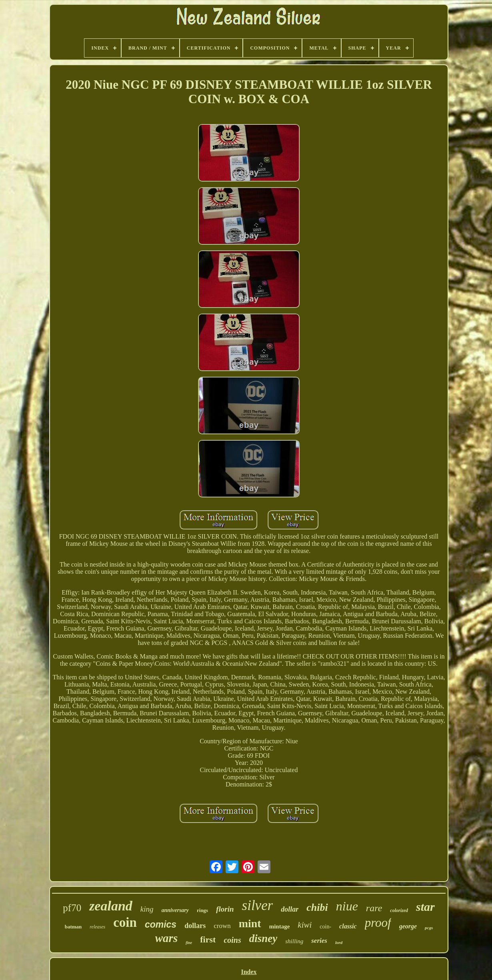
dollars (195, 926)
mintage (280, 926)
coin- (325, 927)
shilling (294, 941)
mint (250, 923)
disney (263, 938)
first (208, 939)
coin (125, 922)
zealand (111, 906)
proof (378, 923)
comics (161, 924)
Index (249, 972)
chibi (317, 907)
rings (202, 910)
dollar (290, 909)
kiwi (305, 925)
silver (258, 905)
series (319, 941)
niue (347, 906)
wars (166, 938)
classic (348, 926)
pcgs (429, 928)
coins (232, 940)
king (147, 909)
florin (225, 909)
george (408, 926)
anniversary (175, 910)
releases (97, 927)
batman (73, 927)
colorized (399, 910)
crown (222, 926)
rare (374, 908)
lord (339, 942)
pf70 (72, 908)
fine (189, 943)
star (425, 907)
